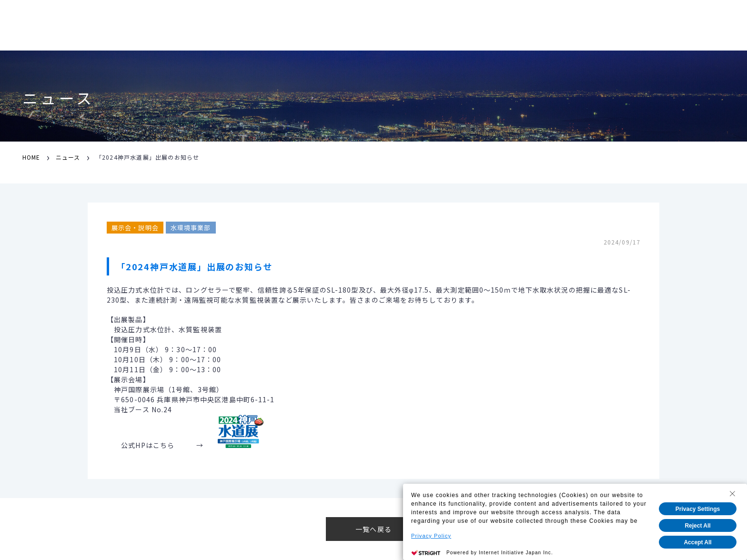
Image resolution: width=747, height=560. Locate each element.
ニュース (68, 157)
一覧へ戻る (373, 529)
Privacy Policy (431, 536)
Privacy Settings (698, 509)
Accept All (697, 542)
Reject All (697, 526)
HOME (31, 157)
